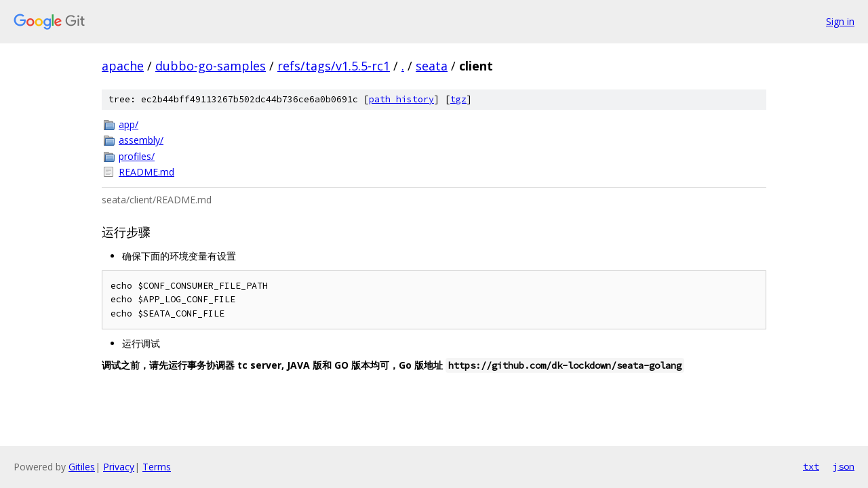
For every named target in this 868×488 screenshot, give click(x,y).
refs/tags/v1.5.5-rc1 (334, 66)
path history (401, 99)
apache (123, 66)
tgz (458, 99)
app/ (129, 124)
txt (811, 466)
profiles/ (137, 156)
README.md (146, 172)
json (844, 466)
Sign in (840, 21)
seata (432, 66)
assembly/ (141, 140)
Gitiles (82, 467)
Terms (157, 467)
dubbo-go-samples (211, 66)
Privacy (119, 467)
